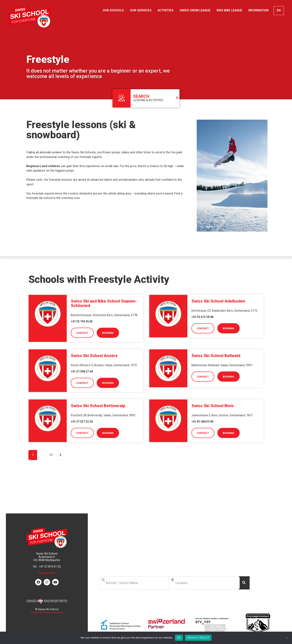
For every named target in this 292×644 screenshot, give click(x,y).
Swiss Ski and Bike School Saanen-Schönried (104, 303)
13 (51, 455)
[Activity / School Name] (134, 583)
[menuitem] (279, 11)
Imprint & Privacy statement (47, 612)
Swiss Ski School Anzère (94, 356)
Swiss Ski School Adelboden (218, 301)
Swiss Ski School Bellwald (216, 356)
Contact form (47, 573)
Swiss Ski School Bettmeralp (98, 406)
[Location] (204, 583)
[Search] (244, 583)
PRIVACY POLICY (198, 638)
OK (179, 638)
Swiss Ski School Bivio (213, 406)
